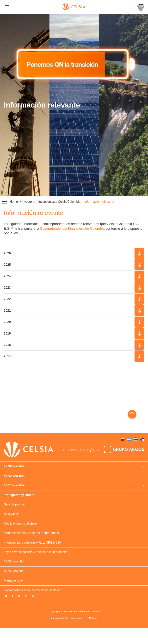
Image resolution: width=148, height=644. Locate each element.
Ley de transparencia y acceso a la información (36, 552)
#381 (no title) (142, 439)
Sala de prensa (14, 504)
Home (14, 202)
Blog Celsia (12, 514)
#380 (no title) (129, 439)
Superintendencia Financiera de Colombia (72, 229)
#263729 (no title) (136, 439)
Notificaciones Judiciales (21, 523)
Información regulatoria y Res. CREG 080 (32, 543)
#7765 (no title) (15, 476)
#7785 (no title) (14, 571)
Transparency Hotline (20, 495)
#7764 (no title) (15, 466)
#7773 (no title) (15, 485)
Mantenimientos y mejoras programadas (31, 533)
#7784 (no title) (14, 561)
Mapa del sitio (13, 581)
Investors (28, 202)
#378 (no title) (123, 439)
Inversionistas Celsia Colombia (59, 202)
